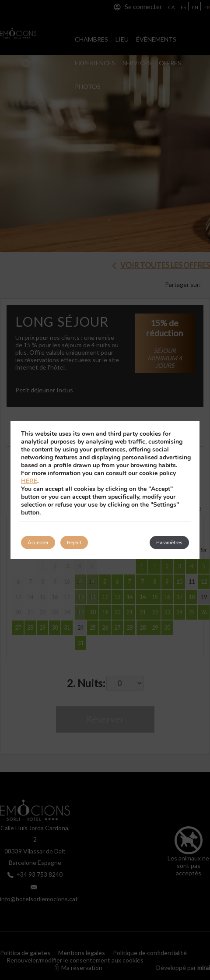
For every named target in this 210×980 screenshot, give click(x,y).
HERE (29, 481)
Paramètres (169, 543)
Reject (74, 543)
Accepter (38, 543)
